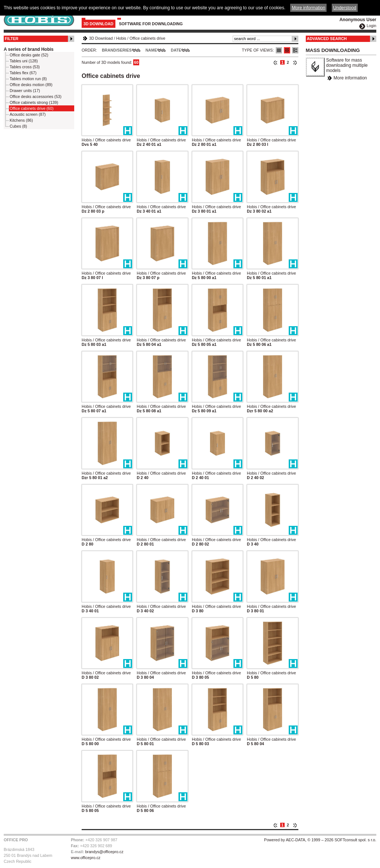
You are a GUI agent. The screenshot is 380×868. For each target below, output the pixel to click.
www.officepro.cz (86, 858)
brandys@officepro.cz (104, 852)
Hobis (121, 38)
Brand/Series (117, 50)
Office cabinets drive (147, 38)
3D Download (99, 24)
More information (350, 78)
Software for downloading (151, 24)
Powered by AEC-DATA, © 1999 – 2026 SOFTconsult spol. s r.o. (320, 840)
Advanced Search (327, 39)
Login (371, 26)
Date (176, 50)
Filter (12, 39)
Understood (345, 8)
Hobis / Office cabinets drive (106, 140)
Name (151, 50)
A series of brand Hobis (29, 49)
